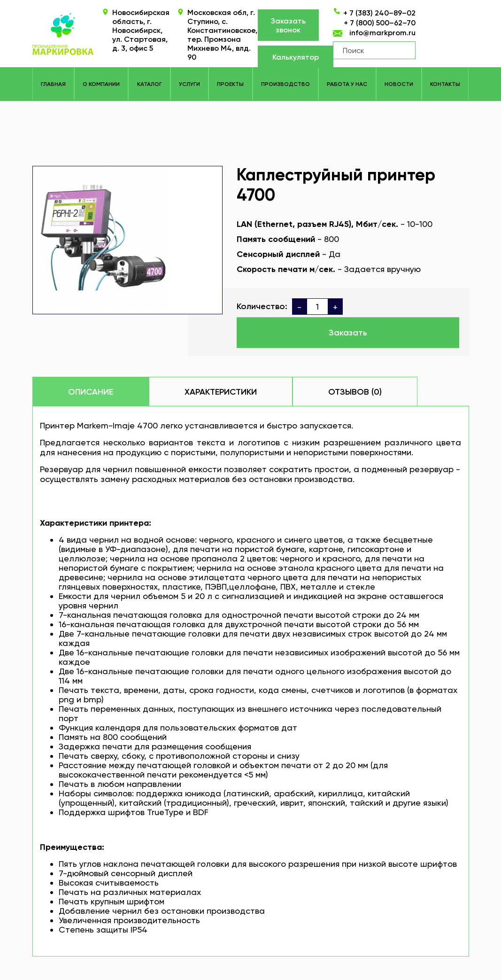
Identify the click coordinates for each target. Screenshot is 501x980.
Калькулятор (296, 57)
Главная (53, 84)
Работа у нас (347, 84)
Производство (285, 84)
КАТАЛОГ (150, 84)
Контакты (445, 84)
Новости (399, 84)
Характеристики (221, 392)
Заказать (348, 333)
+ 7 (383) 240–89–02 (379, 13)
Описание (91, 392)
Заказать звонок (288, 25)
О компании (101, 84)
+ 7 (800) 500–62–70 (380, 23)
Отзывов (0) (355, 392)
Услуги (189, 84)
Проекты (230, 84)
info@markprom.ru (382, 33)
